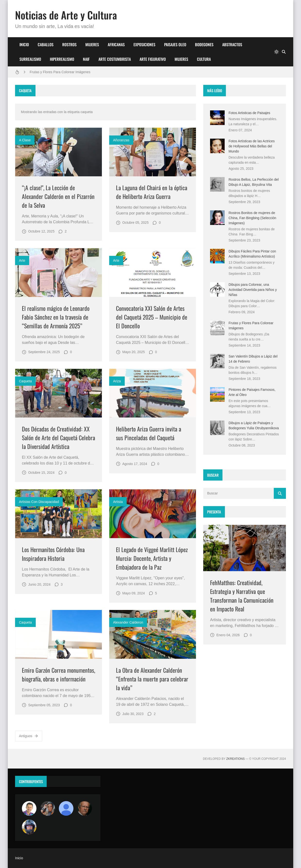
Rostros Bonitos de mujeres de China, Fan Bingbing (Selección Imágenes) (252, 218)
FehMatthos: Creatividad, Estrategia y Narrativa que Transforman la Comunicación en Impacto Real (242, 596)
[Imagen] (58, 152)
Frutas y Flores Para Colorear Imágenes (60, 72)
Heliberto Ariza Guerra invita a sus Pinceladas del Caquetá (149, 433)
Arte (22, 260)
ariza (117, 381)
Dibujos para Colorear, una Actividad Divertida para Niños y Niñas (253, 290)
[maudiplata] (29, 827)
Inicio (19, 858)
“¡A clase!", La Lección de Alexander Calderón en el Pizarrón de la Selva (58, 196)
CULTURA (204, 59)
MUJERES (92, 45)
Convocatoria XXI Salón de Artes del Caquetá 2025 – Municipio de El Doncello (152, 317)
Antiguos (29, 736)
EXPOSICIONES (144, 45)
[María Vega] (66, 808)
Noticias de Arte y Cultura (66, 15)
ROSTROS (69, 45)
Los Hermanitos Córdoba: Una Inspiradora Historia (53, 554)
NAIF (86, 59)
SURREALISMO (30, 59)
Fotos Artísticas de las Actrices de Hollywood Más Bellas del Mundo (252, 146)
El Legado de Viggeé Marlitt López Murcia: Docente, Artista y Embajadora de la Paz (152, 558)
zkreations (235, 759)
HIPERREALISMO (62, 59)
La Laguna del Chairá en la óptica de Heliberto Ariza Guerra (152, 192)
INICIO (24, 45)
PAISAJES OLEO (175, 45)
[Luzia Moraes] (48, 808)
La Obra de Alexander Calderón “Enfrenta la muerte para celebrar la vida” (152, 679)
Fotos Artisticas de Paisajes (249, 113)
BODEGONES (204, 45)
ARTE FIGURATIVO (153, 59)
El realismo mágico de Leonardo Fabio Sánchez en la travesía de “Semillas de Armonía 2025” (56, 317)
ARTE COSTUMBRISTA (115, 59)
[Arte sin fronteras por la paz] (29, 808)
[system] (276, 52)
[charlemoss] (85, 808)
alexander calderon (128, 622)
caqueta (25, 381)
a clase (25, 140)
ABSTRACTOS (232, 45)
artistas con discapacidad (39, 502)
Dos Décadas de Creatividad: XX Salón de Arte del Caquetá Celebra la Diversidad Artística (58, 438)
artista (118, 502)
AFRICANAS (116, 45)
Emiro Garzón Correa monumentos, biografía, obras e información (58, 674)
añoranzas (121, 140)
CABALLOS (46, 45)
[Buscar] (284, 52)
